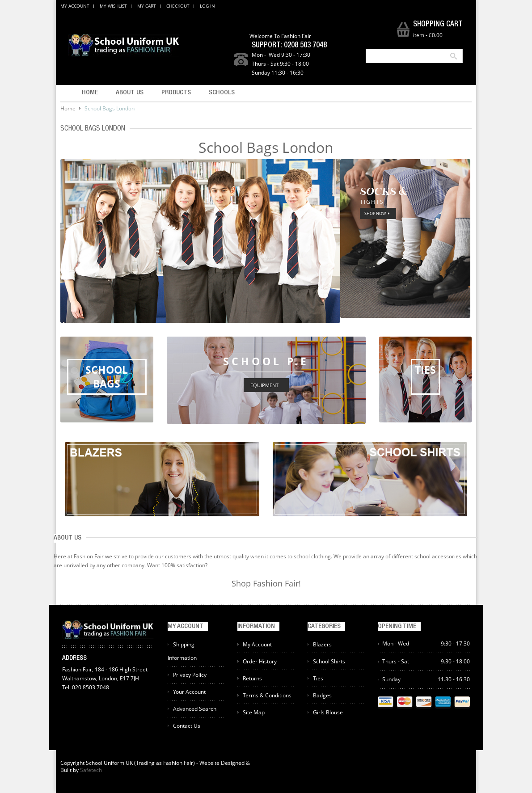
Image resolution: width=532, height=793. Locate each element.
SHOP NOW (375, 213)
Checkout (178, 6)
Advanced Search (195, 709)
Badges (322, 695)
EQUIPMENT (264, 385)
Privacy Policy (190, 675)
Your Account (189, 692)
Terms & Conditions (267, 695)
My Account (75, 6)
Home (68, 108)
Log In (207, 6)
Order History (260, 661)
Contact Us (187, 726)
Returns (252, 678)
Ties (318, 678)
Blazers (322, 644)
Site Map (254, 712)
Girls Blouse (328, 712)
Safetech (91, 770)
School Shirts (329, 661)
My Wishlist (113, 6)
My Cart (147, 6)
